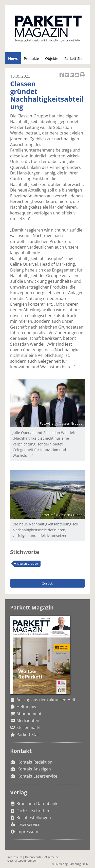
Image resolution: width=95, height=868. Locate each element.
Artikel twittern (67, 75)
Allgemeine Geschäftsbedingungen (33, 859)
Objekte (52, 58)
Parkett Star (74, 58)
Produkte (31, 58)
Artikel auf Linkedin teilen (72, 75)
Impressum (27, 832)
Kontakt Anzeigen (34, 769)
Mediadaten (28, 721)
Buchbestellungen (34, 818)
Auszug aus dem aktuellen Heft (46, 700)
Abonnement (29, 714)
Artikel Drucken (82, 75)
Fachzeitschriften (33, 811)
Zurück (48, 583)
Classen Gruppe (27, 564)
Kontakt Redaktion (35, 762)
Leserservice (28, 824)
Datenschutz (33, 857)
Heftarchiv (26, 707)
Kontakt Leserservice (37, 776)
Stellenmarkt (29, 727)
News (13, 58)
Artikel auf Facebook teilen (62, 75)
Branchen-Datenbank (37, 804)
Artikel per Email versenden (77, 75)
